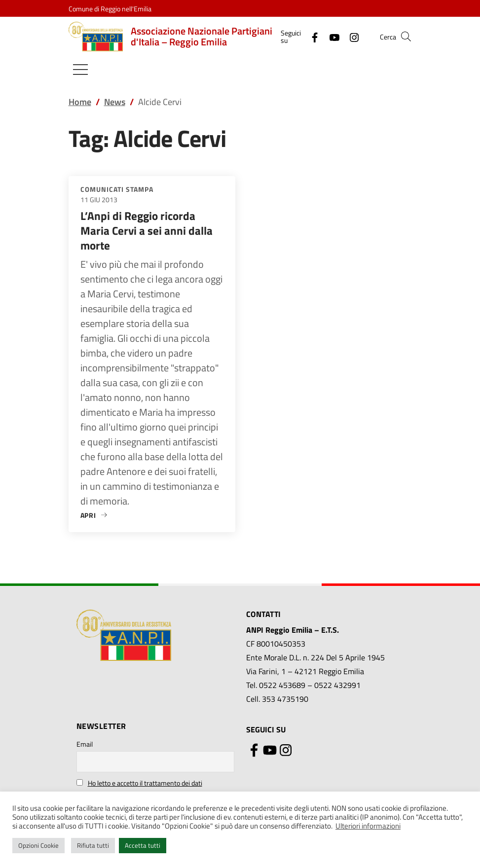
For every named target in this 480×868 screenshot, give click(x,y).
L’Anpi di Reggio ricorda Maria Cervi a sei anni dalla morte (147, 231)
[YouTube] (331, 36)
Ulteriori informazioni (368, 826)
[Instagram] (350, 36)
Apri (94, 515)
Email (85, 744)
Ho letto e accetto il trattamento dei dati (145, 783)
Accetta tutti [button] (143, 845)
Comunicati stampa (117, 189)
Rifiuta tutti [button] (93, 845)
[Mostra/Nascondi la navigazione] (80, 70)
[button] (406, 36)
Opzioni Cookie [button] (38, 845)
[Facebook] (311, 36)
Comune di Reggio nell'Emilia (110, 9)
